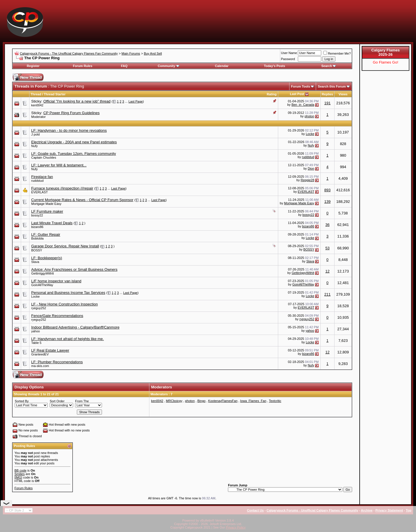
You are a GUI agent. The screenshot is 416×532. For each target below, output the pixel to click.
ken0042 (37, 105)
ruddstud (308, 157)
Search (329, 66)
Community (169, 66)
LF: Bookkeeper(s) (47, 258)
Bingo (201, 401)
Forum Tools (301, 86)
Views (343, 94)
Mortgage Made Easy (46, 204)
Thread (36, 94)
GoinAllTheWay (42, 285)
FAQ (124, 66)
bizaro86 (37, 227)
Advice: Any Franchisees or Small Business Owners (74, 269)
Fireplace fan (42, 177)
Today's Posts (275, 66)
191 (328, 103)
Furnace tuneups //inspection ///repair (62, 188)
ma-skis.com (40, 366)
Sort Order (57, 401)
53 (327, 248)
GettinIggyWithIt (42, 273)
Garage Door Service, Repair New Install (65, 246)
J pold (35, 134)
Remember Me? (337, 53)
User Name (289, 53)
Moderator (38, 117)
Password (288, 59)
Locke (310, 134)
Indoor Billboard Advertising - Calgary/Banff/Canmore (75, 327)
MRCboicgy (174, 401)
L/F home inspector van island (56, 281)
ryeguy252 (39, 308)
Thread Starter (55, 94)
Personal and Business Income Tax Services (68, 293)
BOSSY (37, 250)
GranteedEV (40, 354)
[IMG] (18, 477)
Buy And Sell (153, 53)
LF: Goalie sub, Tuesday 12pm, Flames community (74, 154)
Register (33, 66)
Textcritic (275, 401)
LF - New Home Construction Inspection (64, 304)
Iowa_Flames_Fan (253, 401)
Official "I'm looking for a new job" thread (77, 101)
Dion (311, 168)
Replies (327, 94)
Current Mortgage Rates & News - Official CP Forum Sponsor (82, 200)
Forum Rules (82, 66)
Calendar (222, 66)
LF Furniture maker (47, 211)
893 (328, 190)
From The (82, 401)
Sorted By (22, 401)
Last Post (297, 94)
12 (327, 271)
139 (328, 202)
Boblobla (37, 238)
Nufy (35, 146)
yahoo (36, 331)
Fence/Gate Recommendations (57, 316)
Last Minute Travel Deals (52, 223)
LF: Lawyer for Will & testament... (59, 165)
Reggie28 (308, 180)
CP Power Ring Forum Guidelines (71, 113)
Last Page (136, 101)
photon (309, 116)
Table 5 (36, 343)
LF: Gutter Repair (46, 235)
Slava (35, 262)
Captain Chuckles (44, 157)
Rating (272, 94)
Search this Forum (332, 86)
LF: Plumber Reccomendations (57, 362)
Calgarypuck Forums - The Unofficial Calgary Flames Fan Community (69, 53)
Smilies (19, 474)
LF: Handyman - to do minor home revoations (69, 130)
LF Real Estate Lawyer (50, 350)
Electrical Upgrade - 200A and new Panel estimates (74, 142)
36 (327, 225)
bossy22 (37, 215)
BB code (21, 470)
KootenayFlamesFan (223, 401)
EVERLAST (39, 192)
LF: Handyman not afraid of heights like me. (67, 339)
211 (328, 294)
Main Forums (131, 53)
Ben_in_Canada (303, 105)
